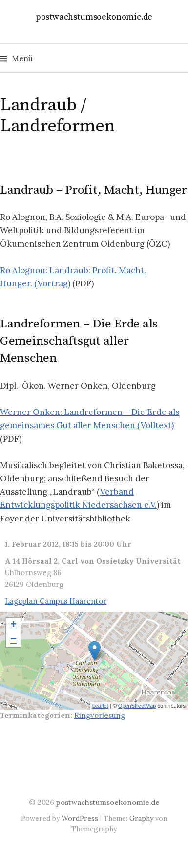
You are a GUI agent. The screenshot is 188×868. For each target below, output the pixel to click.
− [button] (13, 640)
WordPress (80, 818)
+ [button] (13, 625)
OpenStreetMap (137, 706)
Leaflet (100, 706)
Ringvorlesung (100, 715)
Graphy (141, 818)
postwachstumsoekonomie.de (94, 17)
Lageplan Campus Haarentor (56, 601)
